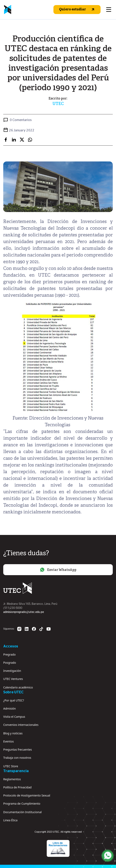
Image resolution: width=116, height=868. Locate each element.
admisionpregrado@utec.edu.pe (24, 612)
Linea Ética (10, 820)
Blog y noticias (13, 733)
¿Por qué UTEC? (14, 700)
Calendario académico (18, 687)
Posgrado (10, 663)
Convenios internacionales (21, 725)
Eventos (9, 741)
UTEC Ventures (13, 679)
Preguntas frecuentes (18, 749)
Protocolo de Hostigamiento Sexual (27, 795)
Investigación (12, 671)
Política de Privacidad (17, 787)
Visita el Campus (14, 717)
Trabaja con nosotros (17, 758)
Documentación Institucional (22, 812)
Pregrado (9, 654)
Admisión (10, 708)
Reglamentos (12, 779)
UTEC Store (11, 766)
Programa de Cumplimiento (22, 804)
